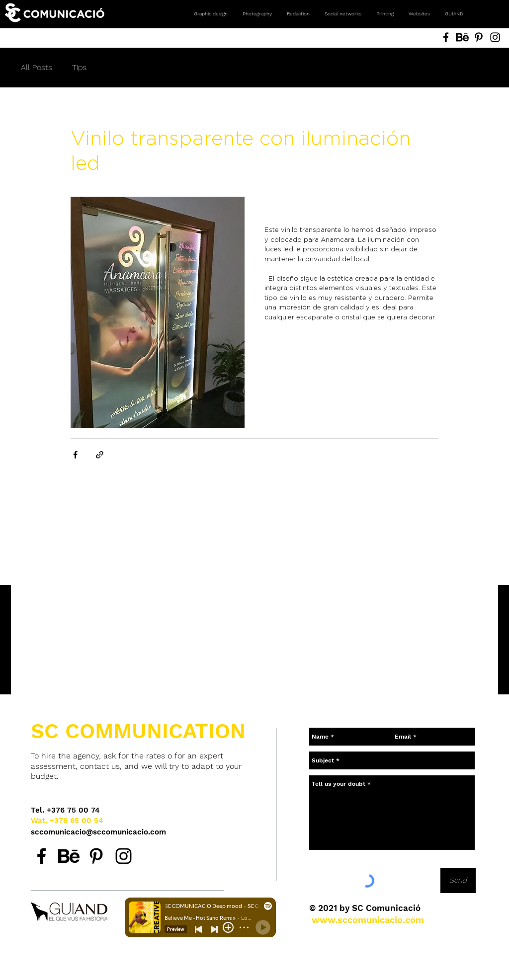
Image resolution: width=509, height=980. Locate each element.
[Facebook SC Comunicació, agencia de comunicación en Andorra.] (42, 856)
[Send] (458, 880)
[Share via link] (100, 455)
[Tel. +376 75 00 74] (65, 810)
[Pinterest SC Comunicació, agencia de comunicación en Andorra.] (96, 856)
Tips (79, 67)
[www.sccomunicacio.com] (368, 920)
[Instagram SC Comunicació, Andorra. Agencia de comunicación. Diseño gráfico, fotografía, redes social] (495, 37)
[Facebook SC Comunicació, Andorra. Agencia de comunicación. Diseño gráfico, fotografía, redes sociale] (446, 37)
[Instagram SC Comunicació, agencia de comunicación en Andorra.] (124, 856)
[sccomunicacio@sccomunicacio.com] (99, 832)
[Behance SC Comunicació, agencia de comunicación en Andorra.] (69, 856)
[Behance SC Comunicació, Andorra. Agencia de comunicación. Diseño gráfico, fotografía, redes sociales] (462, 37)
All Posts (37, 67)
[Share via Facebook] (75, 455)
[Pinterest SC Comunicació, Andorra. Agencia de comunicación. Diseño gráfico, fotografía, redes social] (479, 37)
